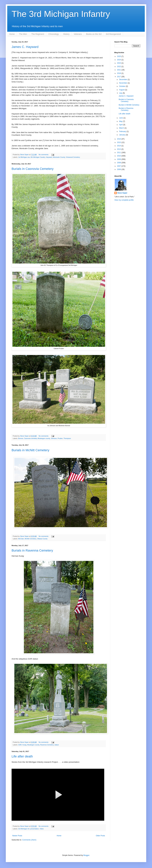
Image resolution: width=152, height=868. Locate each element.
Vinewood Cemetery (73, 157)
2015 (119, 142)
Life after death (22, 756)
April (121, 125)
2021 (119, 70)
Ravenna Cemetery (47, 745)
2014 (119, 146)
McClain (21, 539)
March (122, 128)
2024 (119, 60)
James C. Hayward (25, 47)
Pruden (60, 438)
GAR (20, 745)
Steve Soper (122, 193)
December (123, 80)
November (123, 83)
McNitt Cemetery (31, 539)
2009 (119, 159)
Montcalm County (59, 157)
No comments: (44, 155)
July (121, 93)
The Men (23, 34)
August (122, 90)
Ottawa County (42, 539)
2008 (119, 163)
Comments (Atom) (29, 840)
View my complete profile (124, 200)
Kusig (24, 745)
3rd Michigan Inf (24, 829)
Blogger (86, 855)
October (122, 86)
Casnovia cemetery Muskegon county (37, 438)
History (66, 34)
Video (42, 829)
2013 (119, 149)
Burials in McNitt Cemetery (30, 450)
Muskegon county (33, 745)
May (121, 121)
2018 (119, 73)
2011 (119, 153)
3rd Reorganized (113, 34)
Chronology (54, 34)
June (121, 118)
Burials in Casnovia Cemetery (33, 169)
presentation (35, 829)
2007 (119, 166)
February (123, 131)
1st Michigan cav (24, 157)
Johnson (54, 438)
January (122, 135)
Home (12, 34)
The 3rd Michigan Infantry (61, 14)
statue (57, 745)
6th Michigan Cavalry (38, 157)
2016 (119, 139)
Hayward (49, 157)
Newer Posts (17, 836)
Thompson (67, 438)
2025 (119, 56)
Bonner (21, 438)
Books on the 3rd (94, 34)
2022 (119, 67)
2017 (119, 77)
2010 (119, 156)
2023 (119, 63)
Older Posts (100, 836)
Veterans (78, 34)
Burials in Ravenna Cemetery (32, 550)
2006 (119, 169)
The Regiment (38, 34)
